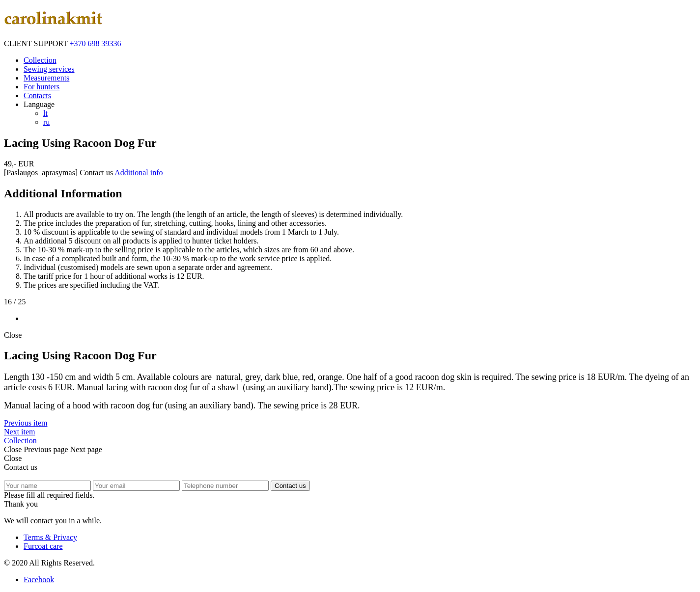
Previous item (26, 423)
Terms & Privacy (50, 537)
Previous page (46, 449)
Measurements (46, 78)
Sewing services (49, 69)
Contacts (37, 95)
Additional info (139, 173)
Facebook (39, 579)
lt (45, 113)
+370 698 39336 (96, 43)
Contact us (96, 173)
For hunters (42, 87)
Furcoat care (43, 546)
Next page (86, 449)
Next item (20, 432)
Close (13, 335)
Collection (40, 60)
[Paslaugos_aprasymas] (41, 173)
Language (39, 104)
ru (46, 122)
